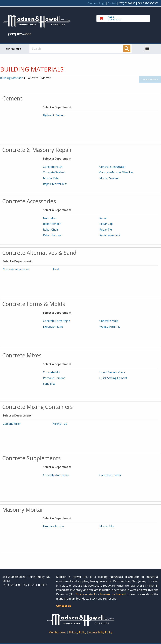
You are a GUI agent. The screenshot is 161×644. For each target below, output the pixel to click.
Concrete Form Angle (57, 321)
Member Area (57, 632)
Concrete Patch (53, 167)
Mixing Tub (60, 424)
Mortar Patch (52, 178)
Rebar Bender (52, 224)
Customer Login (97, 3)
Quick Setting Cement (113, 378)
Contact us (64, 606)
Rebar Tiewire (52, 235)
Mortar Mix (107, 526)
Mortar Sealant (109, 178)
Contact (112, 3)
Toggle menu (147, 48)
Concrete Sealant (54, 172)
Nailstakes (50, 218)
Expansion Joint (53, 327)
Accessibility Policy (101, 632)
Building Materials (12, 78)
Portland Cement (54, 378)
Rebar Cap (106, 224)
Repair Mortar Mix (55, 184)
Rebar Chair (51, 230)
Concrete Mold (109, 321)
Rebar (103, 218)
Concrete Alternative (16, 269)
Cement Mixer (12, 424)
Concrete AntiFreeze (56, 475)
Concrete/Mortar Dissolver (117, 172)
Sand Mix (49, 384)
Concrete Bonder (110, 475)
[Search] (127, 49)
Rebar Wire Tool (110, 235)
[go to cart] (127, 18)
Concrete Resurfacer (113, 167)
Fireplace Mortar (54, 526)
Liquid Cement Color (112, 372)
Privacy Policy (78, 632)
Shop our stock (86, 594)
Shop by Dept (13, 49)
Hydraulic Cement (54, 115)
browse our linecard (113, 594)
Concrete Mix (51, 372)
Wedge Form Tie (110, 327)
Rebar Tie (106, 230)
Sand (56, 269)
